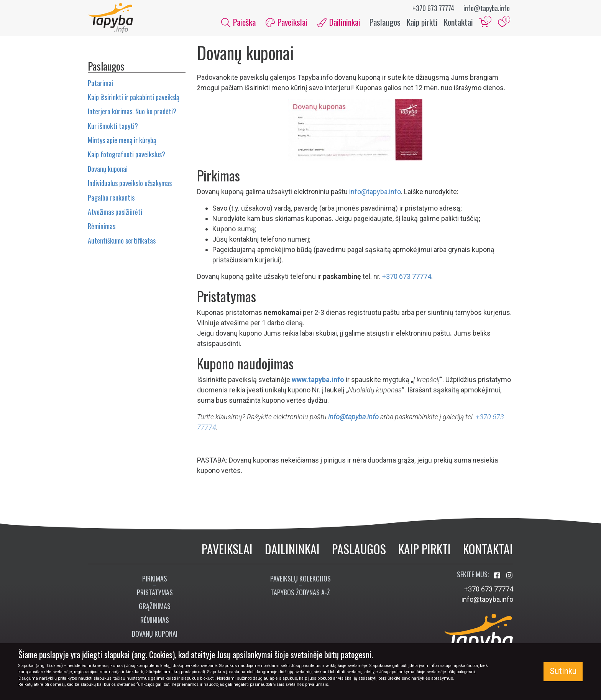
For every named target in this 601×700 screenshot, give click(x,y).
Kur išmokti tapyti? (113, 127)
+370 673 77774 (433, 8)
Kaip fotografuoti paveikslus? (126, 155)
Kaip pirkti (422, 22)
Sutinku (563, 671)
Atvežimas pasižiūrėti (115, 212)
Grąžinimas (155, 607)
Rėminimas (102, 227)
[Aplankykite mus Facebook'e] (498, 576)
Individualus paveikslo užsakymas (130, 184)
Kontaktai (458, 22)
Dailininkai (292, 549)
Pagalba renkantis (111, 198)
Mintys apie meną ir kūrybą (122, 141)
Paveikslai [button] (287, 22)
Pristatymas (155, 593)
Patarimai (100, 84)
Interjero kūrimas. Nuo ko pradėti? (132, 112)
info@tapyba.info (487, 8)
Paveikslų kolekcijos (300, 579)
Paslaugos (385, 22)
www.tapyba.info (318, 381)
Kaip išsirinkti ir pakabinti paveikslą (133, 98)
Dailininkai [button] (339, 22)
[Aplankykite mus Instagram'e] (509, 576)
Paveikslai (227, 549)
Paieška (238, 22)
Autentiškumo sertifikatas (122, 241)
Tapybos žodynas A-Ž (300, 593)
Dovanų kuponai (108, 170)
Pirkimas (155, 579)
